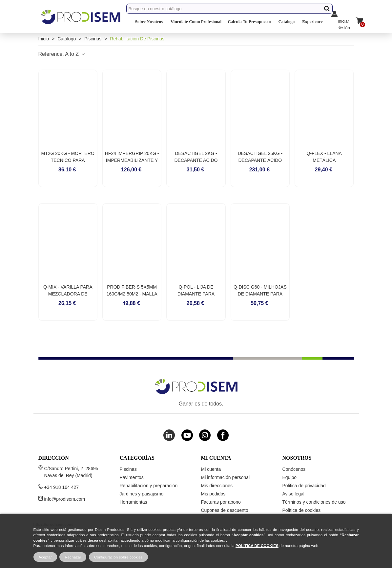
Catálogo (286, 22)
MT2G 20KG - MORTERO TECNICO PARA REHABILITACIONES (68, 160)
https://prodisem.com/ (53, 524)
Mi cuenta (211, 469)
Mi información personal (226, 477)
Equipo (290, 477)
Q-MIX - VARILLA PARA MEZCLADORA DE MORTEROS (68, 294)
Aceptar (45, 557)
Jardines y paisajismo (142, 494)
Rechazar (73, 557)
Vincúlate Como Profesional (196, 22)
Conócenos (294, 469)
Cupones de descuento (225, 510)
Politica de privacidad (304, 486)
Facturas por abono (221, 502)
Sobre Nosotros (149, 22)
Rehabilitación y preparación (149, 486)
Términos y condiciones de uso (314, 502)
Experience (312, 22)
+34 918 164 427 (62, 487)
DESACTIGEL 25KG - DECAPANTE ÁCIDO (260, 157)
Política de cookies (302, 510)
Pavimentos (132, 477)
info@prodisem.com (65, 499)
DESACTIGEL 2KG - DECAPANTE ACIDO (196, 157)
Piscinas (128, 469)
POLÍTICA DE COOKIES (257, 546)
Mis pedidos (213, 494)
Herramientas (134, 502)
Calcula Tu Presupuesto (249, 22)
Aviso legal (293, 494)
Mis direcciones (217, 486)
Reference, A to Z (62, 54)
